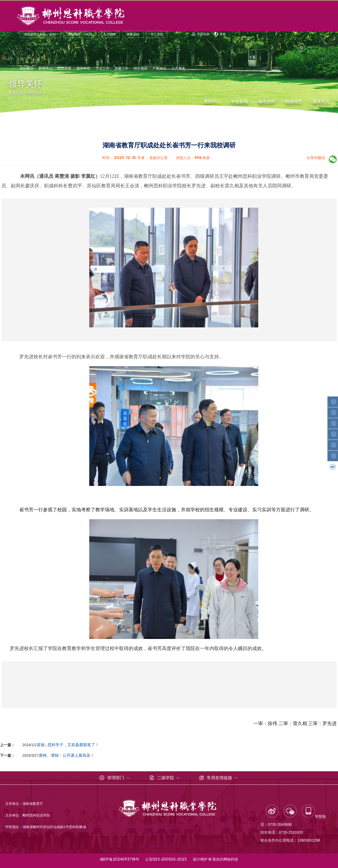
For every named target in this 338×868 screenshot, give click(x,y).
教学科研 (83, 69)
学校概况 (26, 69)
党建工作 (121, 69)
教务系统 (133, 35)
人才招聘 (109, 35)
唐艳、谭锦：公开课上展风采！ (67, 755)
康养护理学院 (333, 456)
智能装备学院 (333, 423)
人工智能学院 (333, 402)
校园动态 (294, 102)
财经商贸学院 (333, 445)
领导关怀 (35, 93)
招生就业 (140, 69)
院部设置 (64, 69)
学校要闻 (240, 102)
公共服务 (179, 69)
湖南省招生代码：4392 (40, 35)
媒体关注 (321, 102)
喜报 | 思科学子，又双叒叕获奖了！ (68, 745)
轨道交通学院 (333, 412)
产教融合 (159, 69)
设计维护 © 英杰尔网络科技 (215, 859)
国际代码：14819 (80, 35)
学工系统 (157, 35)
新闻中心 (45, 69)
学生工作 (102, 69)
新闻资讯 (16, 93)
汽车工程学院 (333, 434)
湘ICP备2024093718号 (119, 859)
